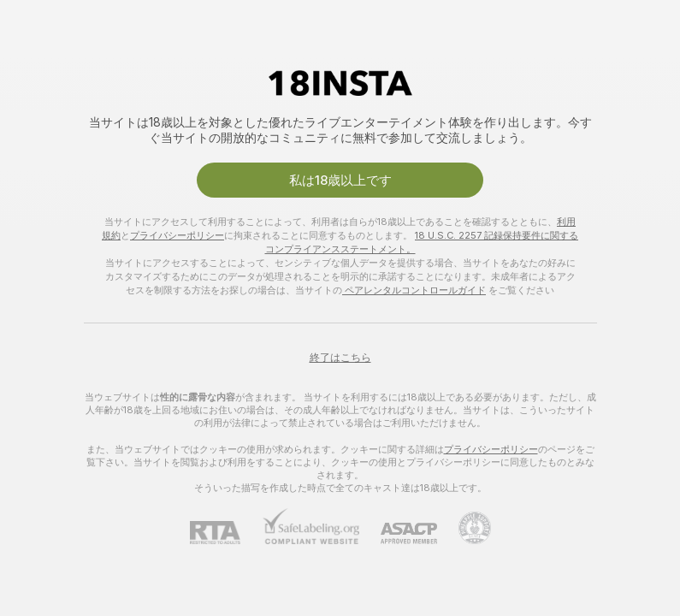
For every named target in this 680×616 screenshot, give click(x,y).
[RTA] (226, 533)
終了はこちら (340, 357)
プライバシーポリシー (177, 235)
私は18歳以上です (340, 180)
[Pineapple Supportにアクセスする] (464, 528)
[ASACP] (398, 533)
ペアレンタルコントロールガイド (414, 290)
